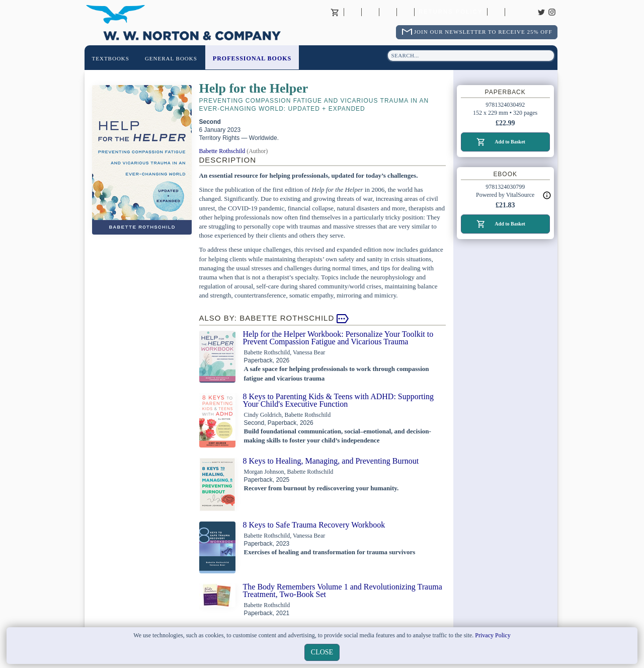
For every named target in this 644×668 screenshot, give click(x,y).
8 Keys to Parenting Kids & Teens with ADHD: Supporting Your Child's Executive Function (338, 400)
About (353, 12)
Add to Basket (510, 142)
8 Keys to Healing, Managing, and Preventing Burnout (331, 461)
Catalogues (496, 12)
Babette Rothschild (222, 151)
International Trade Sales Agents (406, 12)
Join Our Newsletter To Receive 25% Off (483, 32)
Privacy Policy (493, 635)
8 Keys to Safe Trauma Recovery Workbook (314, 525)
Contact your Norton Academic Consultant (388, 12)
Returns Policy (451, 12)
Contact (370, 12)
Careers (514, 12)
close (322, 652)
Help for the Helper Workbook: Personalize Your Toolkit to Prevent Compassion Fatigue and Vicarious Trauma (338, 338)
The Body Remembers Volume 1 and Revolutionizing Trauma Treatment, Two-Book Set (343, 590)
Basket (335, 12)
